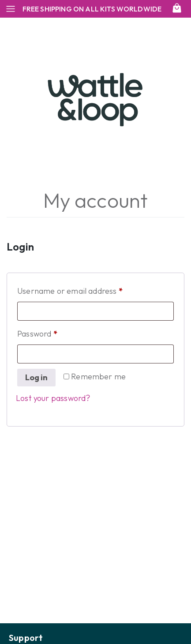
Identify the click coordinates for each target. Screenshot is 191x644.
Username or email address (86, 290)
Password (53, 332)
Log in (36, 377)
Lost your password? (53, 398)
